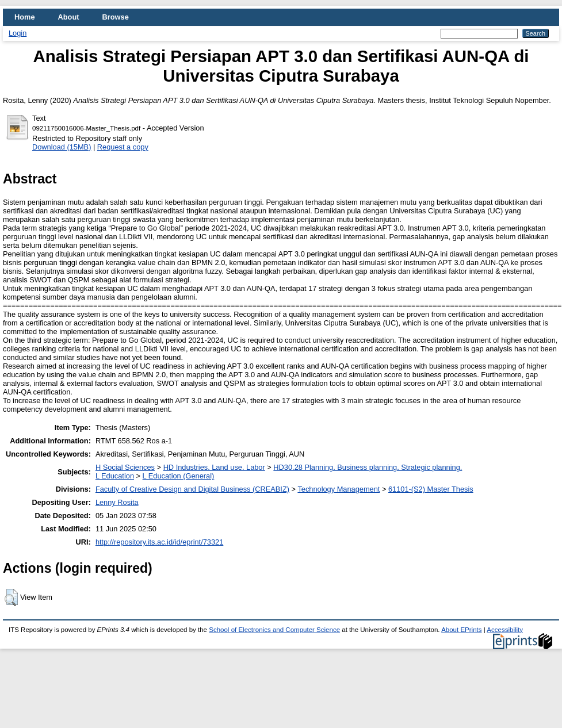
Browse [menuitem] (116, 17)
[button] (11, 597)
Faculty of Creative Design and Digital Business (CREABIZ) (192, 489)
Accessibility (505, 630)
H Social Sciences (125, 467)
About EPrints (461, 630)
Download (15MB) (62, 147)
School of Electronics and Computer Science (274, 630)
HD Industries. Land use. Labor (214, 467)
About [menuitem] (69, 17)
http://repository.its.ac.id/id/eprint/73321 (159, 542)
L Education (115, 476)
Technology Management (339, 489)
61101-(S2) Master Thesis (431, 489)
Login (18, 33)
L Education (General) (179, 476)
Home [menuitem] (25, 17)
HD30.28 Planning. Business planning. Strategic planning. (368, 467)
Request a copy (123, 147)
